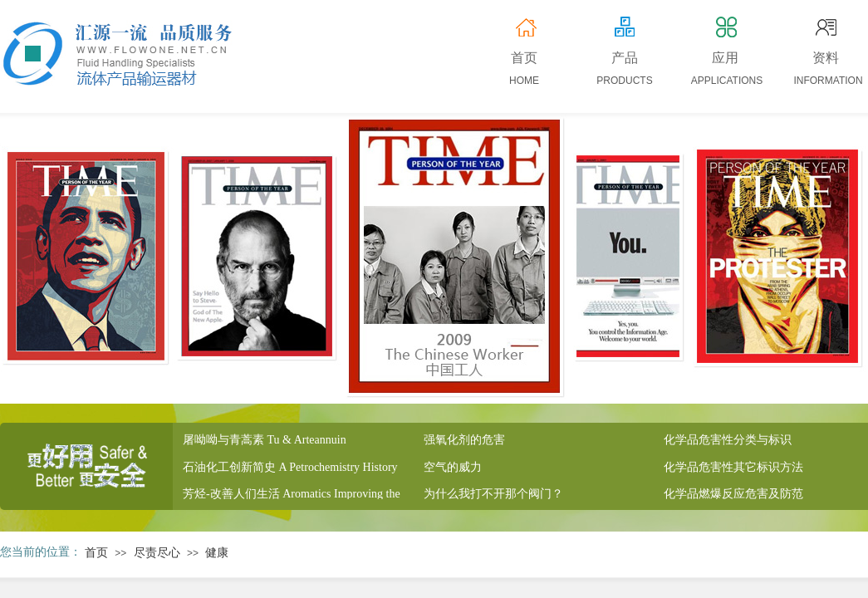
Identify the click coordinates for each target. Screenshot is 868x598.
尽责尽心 (157, 553)
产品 (625, 58)
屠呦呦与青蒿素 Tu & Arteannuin (265, 442)
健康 (217, 553)
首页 (96, 553)
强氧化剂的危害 (464, 442)
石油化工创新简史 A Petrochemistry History (290, 470)
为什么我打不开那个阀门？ (493, 496)
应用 (725, 58)
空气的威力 (453, 470)
